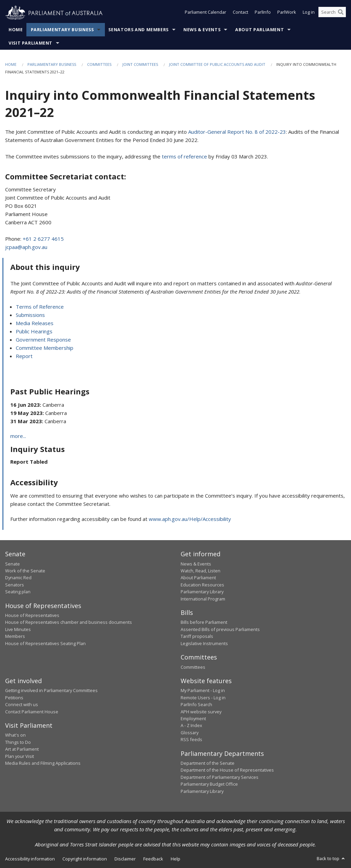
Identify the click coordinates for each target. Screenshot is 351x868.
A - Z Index (191, 725)
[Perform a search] (341, 13)
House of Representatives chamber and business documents (69, 622)
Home (16, 30)
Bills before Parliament (204, 622)
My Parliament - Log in (203, 690)
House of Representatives (32, 615)
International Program (203, 599)
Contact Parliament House (32, 712)
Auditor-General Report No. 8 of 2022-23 (237, 132)
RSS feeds (191, 739)
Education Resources (202, 585)
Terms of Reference (40, 307)
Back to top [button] (331, 858)
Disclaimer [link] (125, 859)
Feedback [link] (153, 859)
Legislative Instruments (204, 643)
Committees (99, 64)
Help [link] (175, 859)
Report (24, 356)
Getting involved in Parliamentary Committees (51, 690)
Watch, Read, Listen (201, 571)
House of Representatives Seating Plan (45, 643)
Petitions (14, 698)
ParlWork (287, 13)
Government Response (43, 340)
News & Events (202, 30)
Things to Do (18, 742)
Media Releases (35, 323)
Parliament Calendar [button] (205, 13)
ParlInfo (263, 13)
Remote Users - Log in (203, 698)
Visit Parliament (31, 43)
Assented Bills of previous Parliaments (220, 629)
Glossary (190, 733)
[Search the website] (332, 13)
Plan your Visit (20, 756)
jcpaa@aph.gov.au (26, 247)
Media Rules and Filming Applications (43, 763)
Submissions (30, 315)
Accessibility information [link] (30, 859)
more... (18, 436)
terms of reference (184, 156)
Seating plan (18, 592)
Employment (193, 718)
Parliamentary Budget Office (209, 784)
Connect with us (22, 704)
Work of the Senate (25, 571)
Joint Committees (140, 64)
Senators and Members (138, 30)
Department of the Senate (208, 763)
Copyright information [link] (85, 859)
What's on (15, 735)
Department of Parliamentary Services (220, 777)
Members (15, 636)
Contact (240, 13)
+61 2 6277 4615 (43, 239)
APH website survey (201, 712)
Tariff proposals (197, 636)
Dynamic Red (18, 578)
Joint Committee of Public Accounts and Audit (217, 64)
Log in (309, 13)
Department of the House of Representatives (227, 770)
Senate (13, 564)
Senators (15, 585)
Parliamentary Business (62, 30)
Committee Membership (45, 348)
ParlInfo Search (196, 704)
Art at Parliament (22, 749)
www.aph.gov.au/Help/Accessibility (190, 519)
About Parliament (259, 30)
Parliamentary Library (202, 592)
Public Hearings (34, 331)
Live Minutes (18, 629)
